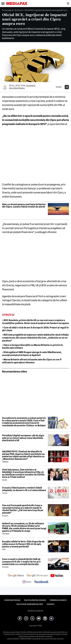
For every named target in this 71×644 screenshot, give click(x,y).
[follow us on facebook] (41, 582)
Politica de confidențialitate (30, 604)
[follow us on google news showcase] (37, 576)
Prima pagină (8, 10)
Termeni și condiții (58, 600)
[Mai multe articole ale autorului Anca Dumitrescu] (5, 87)
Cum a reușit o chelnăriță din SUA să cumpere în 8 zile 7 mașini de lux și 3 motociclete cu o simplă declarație (21, 562)
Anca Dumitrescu (17, 88)
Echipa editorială (12, 600)
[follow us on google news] (16, 576)
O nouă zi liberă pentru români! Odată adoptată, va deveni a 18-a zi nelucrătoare (24, 489)
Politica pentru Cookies (35, 600)
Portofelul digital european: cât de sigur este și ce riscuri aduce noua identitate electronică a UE (23, 438)
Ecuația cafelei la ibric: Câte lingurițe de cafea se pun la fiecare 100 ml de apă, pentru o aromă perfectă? (23, 544)
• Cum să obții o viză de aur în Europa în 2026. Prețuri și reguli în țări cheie (35, 329)
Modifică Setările (35, 611)
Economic (19, 10)
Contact (51, 604)
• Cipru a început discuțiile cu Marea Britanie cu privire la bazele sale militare (32, 347)
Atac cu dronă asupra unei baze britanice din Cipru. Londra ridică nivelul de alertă (24, 206)
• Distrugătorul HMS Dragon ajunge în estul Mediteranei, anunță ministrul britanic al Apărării (32, 354)
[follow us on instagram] (27, 582)
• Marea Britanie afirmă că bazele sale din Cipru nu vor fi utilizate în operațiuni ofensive (32, 361)
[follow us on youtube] (57, 576)
